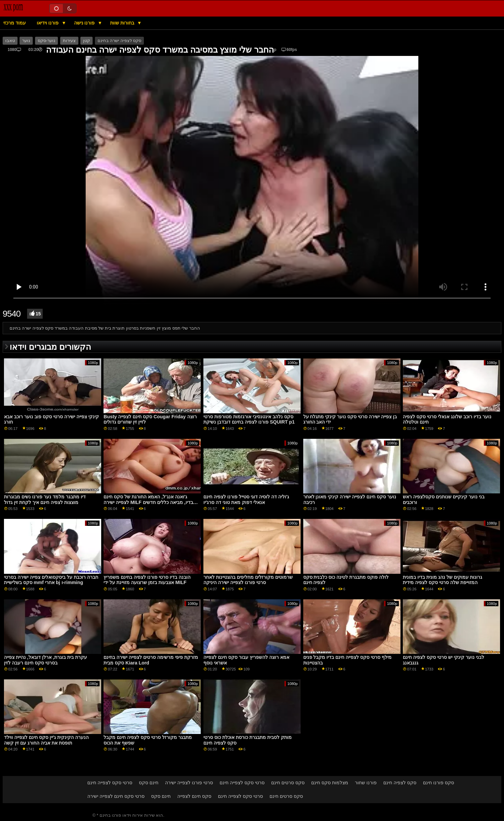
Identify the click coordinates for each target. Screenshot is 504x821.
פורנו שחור (366, 783)
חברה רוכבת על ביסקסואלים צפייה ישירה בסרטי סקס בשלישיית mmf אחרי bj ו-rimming (51, 580)
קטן (86, 41)
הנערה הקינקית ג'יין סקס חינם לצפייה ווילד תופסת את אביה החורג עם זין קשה (46, 740)
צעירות (69, 41)
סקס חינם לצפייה (194, 796)
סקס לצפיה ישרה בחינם (119, 41)
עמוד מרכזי (15, 23)
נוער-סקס (46, 41)
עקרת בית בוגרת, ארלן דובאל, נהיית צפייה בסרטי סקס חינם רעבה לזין (45, 660)
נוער (26, 41)
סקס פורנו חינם (439, 783)
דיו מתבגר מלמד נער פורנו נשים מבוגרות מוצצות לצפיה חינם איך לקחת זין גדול (45, 500)
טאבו (10, 41)
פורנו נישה (85, 23)
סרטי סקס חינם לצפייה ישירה (116, 796)
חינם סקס (149, 783)
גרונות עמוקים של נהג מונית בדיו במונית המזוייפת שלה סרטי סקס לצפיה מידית (442, 580)
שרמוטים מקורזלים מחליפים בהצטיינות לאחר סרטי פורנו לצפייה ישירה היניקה (248, 580)
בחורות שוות (123, 23)
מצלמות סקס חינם (330, 783)
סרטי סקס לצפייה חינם (110, 783)
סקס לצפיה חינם (400, 783)
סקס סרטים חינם (288, 783)
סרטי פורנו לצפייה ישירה (189, 783)
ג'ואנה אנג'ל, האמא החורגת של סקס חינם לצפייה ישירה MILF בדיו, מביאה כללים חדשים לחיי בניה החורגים (148, 502)
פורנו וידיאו (48, 23)
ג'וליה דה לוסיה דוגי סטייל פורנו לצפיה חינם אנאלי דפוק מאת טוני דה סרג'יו (246, 500)
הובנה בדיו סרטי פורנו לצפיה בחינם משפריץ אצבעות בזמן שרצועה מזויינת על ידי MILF (147, 580)
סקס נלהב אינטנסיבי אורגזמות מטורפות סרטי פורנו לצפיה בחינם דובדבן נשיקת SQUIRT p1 (249, 419)
